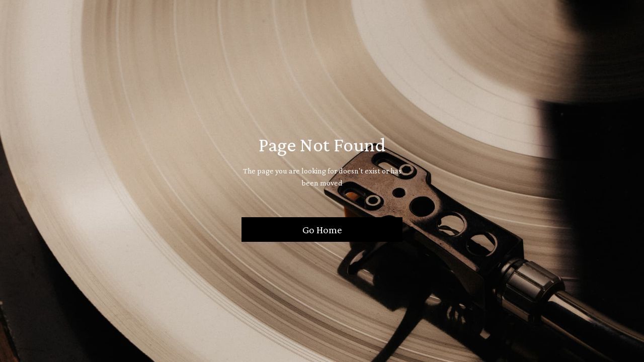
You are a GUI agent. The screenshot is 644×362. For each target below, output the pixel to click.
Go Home (322, 230)
